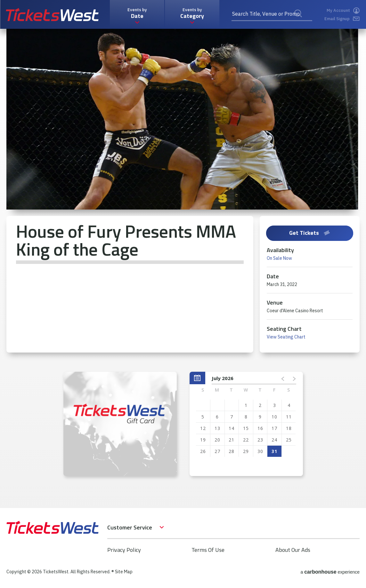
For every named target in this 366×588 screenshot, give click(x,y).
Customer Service (130, 527)
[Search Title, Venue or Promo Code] (272, 14)
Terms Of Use (208, 550)
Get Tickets (310, 233)
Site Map (124, 572)
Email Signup (342, 19)
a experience (330, 572)
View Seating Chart (286, 337)
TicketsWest (52, 15)
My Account (343, 11)
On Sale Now (279, 258)
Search (302, 20)
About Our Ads (293, 550)
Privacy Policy (124, 550)
